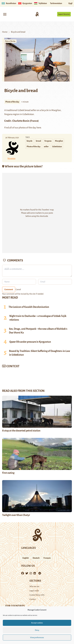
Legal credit (34, 591)
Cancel (18, 289)
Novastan (11, 158)
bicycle (30, 141)
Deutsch (36, 558)
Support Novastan (64, 14)
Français (47, 558)
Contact (33, 599)
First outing (8, 473)
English (26, 558)
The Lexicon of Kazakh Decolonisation (29, 307)
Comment (9, 289)
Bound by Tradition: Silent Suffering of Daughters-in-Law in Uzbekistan (40, 353)
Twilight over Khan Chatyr (16, 515)
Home (5, 32)
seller (46, 147)
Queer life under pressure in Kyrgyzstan (30, 342)
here (39, 128)
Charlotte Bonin (21, 121)
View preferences (37, 638)
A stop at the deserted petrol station (21, 431)
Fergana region (12, 114)
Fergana (48, 141)
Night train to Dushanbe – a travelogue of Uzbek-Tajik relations (38, 318)
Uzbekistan (57, 147)
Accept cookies (37, 623)
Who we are (34, 586)
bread (38, 141)
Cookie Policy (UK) (37, 595)
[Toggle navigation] (5, 14)
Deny (37, 630)
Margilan (56, 110)
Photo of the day (10, 41)
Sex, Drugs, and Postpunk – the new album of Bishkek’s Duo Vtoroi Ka (38, 331)
